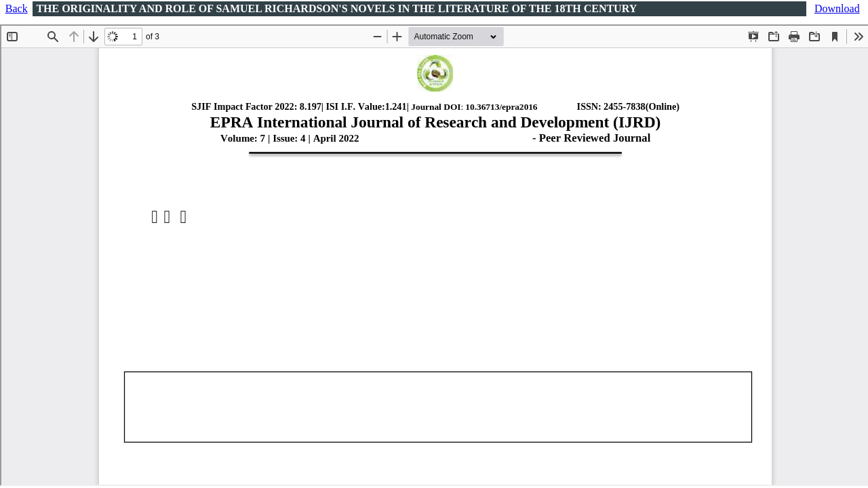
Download (837, 8)
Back (17, 8)
